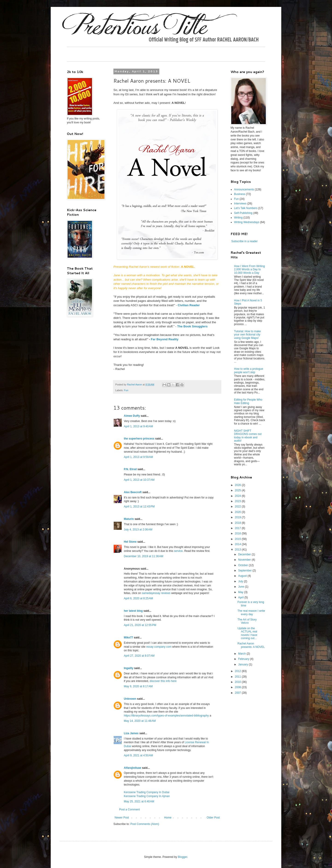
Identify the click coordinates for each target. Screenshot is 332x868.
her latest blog (133, 611)
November (245, 560)
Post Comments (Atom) (145, 824)
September (245, 571)
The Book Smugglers (192, 326)
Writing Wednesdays (247, 222)
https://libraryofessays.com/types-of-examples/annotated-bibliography (166, 716)
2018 (238, 523)
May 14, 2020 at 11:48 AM (140, 721)
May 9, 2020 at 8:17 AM (138, 686)
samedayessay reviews (156, 593)
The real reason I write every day (251, 612)
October (243, 565)
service (178, 551)
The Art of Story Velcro (247, 621)
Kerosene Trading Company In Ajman (147, 796)
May (241, 592)
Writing (238, 218)
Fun (126, 390)
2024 (238, 496)
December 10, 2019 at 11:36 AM (144, 556)
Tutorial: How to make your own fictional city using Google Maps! (247, 335)
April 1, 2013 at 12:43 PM (139, 507)
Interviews (240, 204)
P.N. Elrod (130, 469)
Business (240, 194)
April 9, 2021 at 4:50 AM (138, 755)
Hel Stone (130, 542)
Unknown (130, 699)
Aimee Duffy (132, 416)
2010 (238, 682)
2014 (238, 544)
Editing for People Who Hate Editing (248, 401)
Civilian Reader (189, 305)
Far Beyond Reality (165, 339)
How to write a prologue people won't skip (249, 370)
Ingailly (129, 668)
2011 (238, 677)
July (241, 581)
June (242, 587)
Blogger (182, 857)
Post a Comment (129, 810)
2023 (238, 501)
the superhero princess (139, 439)
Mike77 (128, 638)
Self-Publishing (243, 213)
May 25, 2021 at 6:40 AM (139, 801)
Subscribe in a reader (244, 241)
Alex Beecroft (133, 492)
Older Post (213, 818)
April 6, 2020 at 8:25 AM (138, 598)
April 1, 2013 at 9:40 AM (138, 426)
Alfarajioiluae (132, 768)
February (244, 659)
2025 (238, 490)
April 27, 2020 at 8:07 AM (139, 656)
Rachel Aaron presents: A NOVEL (251, 645)
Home (168, 818)
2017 (238, 528)
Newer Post (122, 818)
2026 (238, 485)
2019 (238, 517)
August (243, 576)
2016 (238, 533)
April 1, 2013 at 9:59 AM (138, 457)
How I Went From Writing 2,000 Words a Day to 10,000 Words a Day (249, 269)
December (245, 554)
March (242, 654)
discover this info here (163, 681)
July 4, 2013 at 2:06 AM (138, 530)
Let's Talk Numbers (246, 208)
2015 (238, 539)
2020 (238, 512)
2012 (238, 671)
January (243, 664)
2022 (238, 507)
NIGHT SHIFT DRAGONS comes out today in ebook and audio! (248, 436)
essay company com (159, 647)
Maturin (129, 519)
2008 (238, 687)
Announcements (244, 189)
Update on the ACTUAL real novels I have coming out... (247, 633)
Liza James (131, 733)
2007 (238, 693)
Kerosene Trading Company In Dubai (147, 792)
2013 (238, 550)
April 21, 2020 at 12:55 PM (140, 625)
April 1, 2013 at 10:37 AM (139, 480)
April (241, 597)
